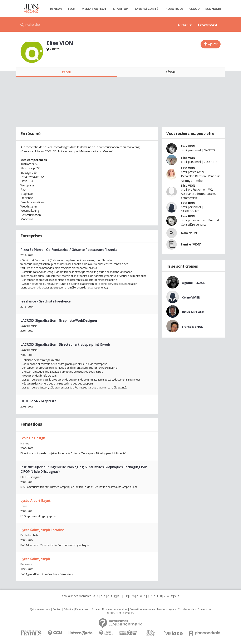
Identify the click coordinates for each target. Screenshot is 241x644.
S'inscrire (185, 24)
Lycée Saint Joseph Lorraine (42, 530)
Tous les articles (187, 609)
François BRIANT (194, 327)
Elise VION (188, 146)
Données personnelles (115, 609)
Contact (57, 609)
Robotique (174, 9)
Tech (71, 9)
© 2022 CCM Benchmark (121, 613)
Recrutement (82, 609)
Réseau (171, 72)
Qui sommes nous (40, 609)
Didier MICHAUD (193, 312)
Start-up (120, 9)
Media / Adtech (94, 9)
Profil (67, 72)
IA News (56, 9)
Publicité (68, 609)
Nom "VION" (190, 233)
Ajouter (213, 44)
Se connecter (208, 24)
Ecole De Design (33, 438)
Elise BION (188, 203)
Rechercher (33, 24)
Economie (213, 9)
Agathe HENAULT (194, 283)
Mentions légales (166, 609)
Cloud (195, 9)
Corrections (204, 609)
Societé (96, 609)
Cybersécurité (147, 9)
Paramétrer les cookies (142, 609)
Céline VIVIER (191, 297)
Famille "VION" (191, 244)
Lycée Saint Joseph (35, 559)
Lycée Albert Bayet (35, 501)
